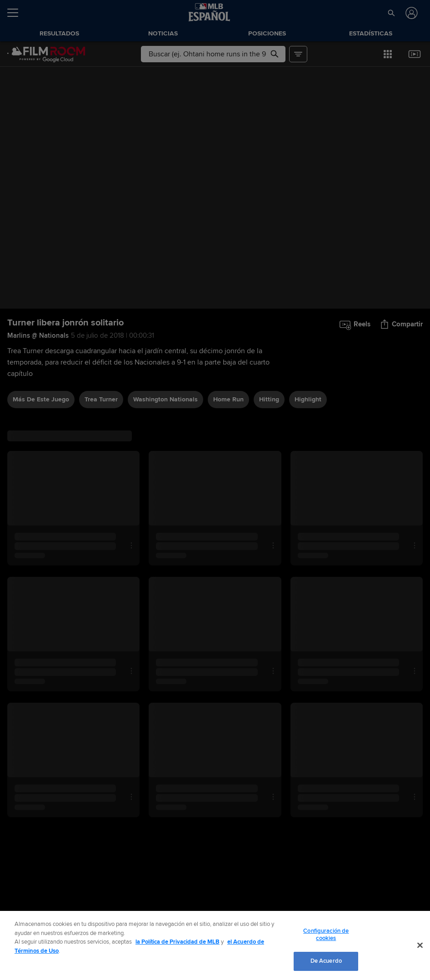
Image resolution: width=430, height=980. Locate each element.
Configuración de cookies (326, 935)
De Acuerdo (326, 961)
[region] (215, 945)
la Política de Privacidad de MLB (177, 942)
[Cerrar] (420, 945)
